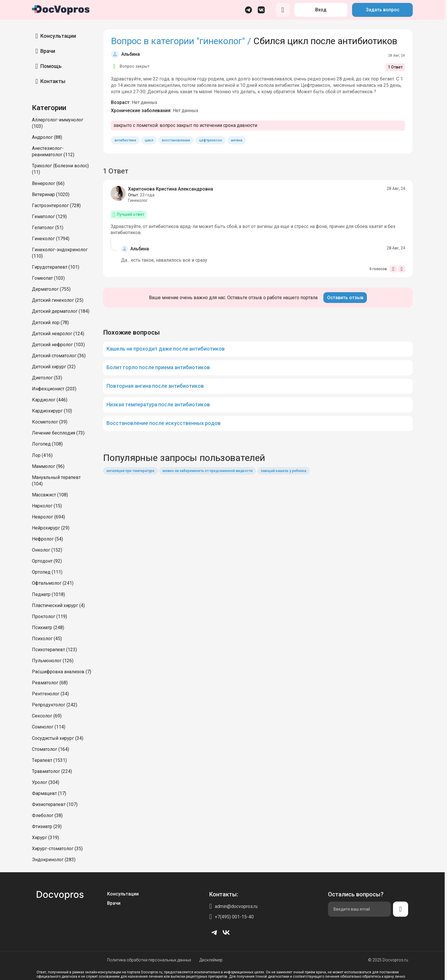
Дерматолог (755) (51, 289)
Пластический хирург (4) (58, 605)
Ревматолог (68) (50, 683)
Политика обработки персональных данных (149, 960)
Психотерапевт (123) (54, 650)
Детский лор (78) (50, 323)
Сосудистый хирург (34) (58, 738)
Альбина (131, 54)
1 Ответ (395, 67)
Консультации (58, 36)
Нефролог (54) (47, 539)
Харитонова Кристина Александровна (171, 189)
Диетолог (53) (47, 378)
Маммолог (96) (48, 466)
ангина (237, 140)
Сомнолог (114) (49, 727)
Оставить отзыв (345, 298)
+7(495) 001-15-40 (234, 917)
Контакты (53, 81)
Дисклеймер (211, 960)
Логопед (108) (47, 444)
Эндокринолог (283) (54, 860)
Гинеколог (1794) (51, 239)
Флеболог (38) (47, 815)
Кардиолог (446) (50, 400)
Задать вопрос (383, 10)
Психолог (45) (47, 639)
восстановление (176, 140)
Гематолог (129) (49, 217)
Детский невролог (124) (58, 334)
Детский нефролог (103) (58, 345)
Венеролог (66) (48, 183)
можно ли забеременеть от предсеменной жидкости (208, 471)
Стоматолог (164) (51, 749)
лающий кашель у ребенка (283, 471)
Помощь (51, 66)
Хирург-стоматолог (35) (57, 849)
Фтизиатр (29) (47, 826)
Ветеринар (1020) (51, 194)
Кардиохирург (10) (52, 411)
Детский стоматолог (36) (59, 356)
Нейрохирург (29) (51, 528)
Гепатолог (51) (48, 228)
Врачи (48, 51)
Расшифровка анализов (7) (62, 672)
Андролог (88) (47, 137)
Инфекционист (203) (54, 389)
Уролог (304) (46, 782)
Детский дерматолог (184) (61, 311)
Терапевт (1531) (49, 760)
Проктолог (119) (49, 616)
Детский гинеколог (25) (58, 300)
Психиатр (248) (48, 628)
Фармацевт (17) (49, 793)
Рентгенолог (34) (50, 694)
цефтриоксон (211, 140)
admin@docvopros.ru (236, 906)
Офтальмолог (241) (53, 583)
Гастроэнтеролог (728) (56, 205)
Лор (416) (42, 455)
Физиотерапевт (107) (55, 804)
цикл (149, 140)
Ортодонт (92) (47, 561)
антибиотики (125, 140)
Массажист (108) (50, 495)
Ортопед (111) (47, 572)
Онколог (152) (47, 550)
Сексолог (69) (47, 716)
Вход (321, 10)
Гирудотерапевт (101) (56, 267)
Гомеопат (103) (48, 278)
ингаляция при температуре (130, 471)
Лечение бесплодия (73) (58, 433)
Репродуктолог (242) (55, 705)
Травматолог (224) (52, 771)
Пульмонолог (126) (53, 661)
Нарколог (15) (47, 506)
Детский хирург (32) (54, 367)
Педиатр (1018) (48, 594)
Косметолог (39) (50, 422)
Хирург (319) (45, 838)
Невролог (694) (48, 517)
